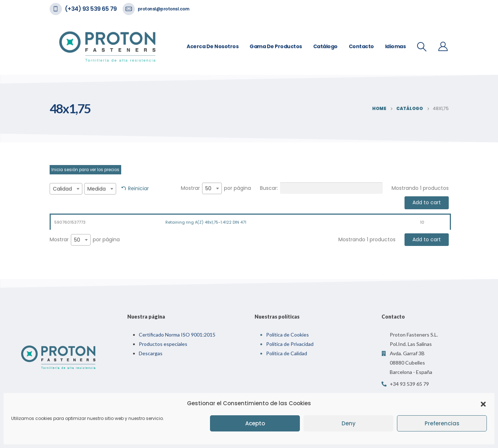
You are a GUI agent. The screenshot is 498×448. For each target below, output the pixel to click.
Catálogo (325, 46)
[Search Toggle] (422, 47)
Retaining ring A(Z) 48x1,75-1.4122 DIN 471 (206, 222)
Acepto (255, 423)
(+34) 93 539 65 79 (91, 9)
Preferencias (442, 423)
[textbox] (66, 189)
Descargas (151, 353)
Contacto (361, 46)
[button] (483, 403)
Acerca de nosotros (213, 46)
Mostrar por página (216, 188)
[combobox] (66, 189)
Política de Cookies (287, 335)
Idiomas (396, 46)
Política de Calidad (287, 353)
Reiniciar (138, 188)
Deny (349, 423)
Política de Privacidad (290, 344)
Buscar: (321, 188)
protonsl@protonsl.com (164, 9)
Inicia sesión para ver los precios (85, 170)
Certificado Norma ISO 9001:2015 (177, 335)
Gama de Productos (276, 46)
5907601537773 (70, 222)
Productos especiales (163, 344)
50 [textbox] (208, 188)
